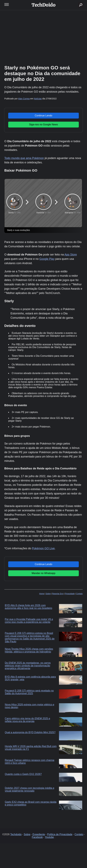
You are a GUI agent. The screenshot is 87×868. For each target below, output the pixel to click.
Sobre (48, 594)
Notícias (38, 99)
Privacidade (70, 594)
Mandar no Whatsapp (43, 573)
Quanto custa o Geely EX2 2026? (23, 774)
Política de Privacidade (60, 834)
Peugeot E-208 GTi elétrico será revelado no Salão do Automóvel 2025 (29, 692)
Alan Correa (24, 99)
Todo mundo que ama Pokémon (24, 158)
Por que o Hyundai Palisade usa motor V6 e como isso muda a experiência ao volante (29, 621)
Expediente (39, 834)
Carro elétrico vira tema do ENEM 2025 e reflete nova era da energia (27, 720)
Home (42, 594)
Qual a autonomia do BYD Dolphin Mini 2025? (30, 732)
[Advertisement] (43, 37)
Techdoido (16, 834)
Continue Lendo (43, 116)
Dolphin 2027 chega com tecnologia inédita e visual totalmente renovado (29, 789)
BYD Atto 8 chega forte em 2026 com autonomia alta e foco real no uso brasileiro (28, 607)
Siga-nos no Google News (43, 124)
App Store (71, 255)
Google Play (47, 259)
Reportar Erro (58, 594)
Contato (79, 594)
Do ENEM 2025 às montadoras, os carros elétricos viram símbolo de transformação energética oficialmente (28, 666)
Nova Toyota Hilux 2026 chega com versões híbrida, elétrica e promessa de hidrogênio (29, 650)
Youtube (49, 837)
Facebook (37, 837)
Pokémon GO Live (43, 548)
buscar (76, 1)
